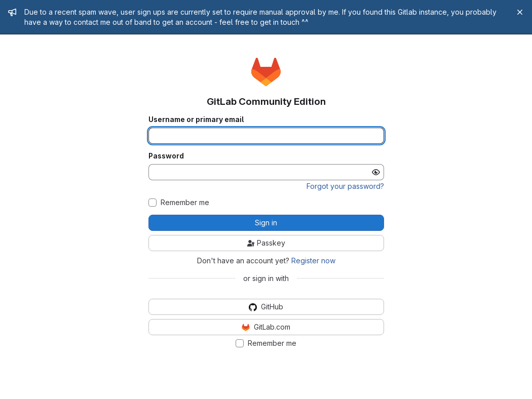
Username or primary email (196, 119)
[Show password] (376, 172)
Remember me (185, 203)
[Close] (520, 12)
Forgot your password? (345, 186)
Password (166, 156)
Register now (313, 261)
